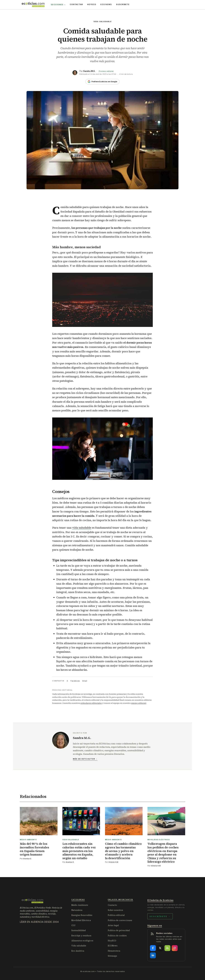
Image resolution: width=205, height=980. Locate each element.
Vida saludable (103, 22)
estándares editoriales (91, 703)
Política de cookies (117, 936)
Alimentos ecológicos (82, 941)
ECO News (106, 4)
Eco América (78, 951)
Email (85, 681)
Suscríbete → (160, 916)
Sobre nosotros (115, 910)
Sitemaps (112, 956)
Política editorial (116, 915)
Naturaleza (77, 910)
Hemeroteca (114, 951)
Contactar (76, 4)
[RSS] (167, 948)
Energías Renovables (82, 915)
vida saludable (82, 528)
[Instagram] (175, 948)
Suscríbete (123, 4)
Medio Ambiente (80, 905)
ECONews (113, 946)
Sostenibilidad (79, 930)
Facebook (75, 681)
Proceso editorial (106, 71)
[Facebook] (153, 948)
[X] (160, 948)
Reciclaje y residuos (81, 936)
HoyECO (92, 4)
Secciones (58, 5)
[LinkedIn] (153, 955)
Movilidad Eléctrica (81, 920)
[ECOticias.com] (33, 5)
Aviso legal (113, 925)
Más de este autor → (85, 759)
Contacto (112, 905)
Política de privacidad (119, 930)
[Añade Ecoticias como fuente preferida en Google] (102, 82)
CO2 (73, 925)
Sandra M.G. (89, 71)
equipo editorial (139, 703)
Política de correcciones (120, 920)
